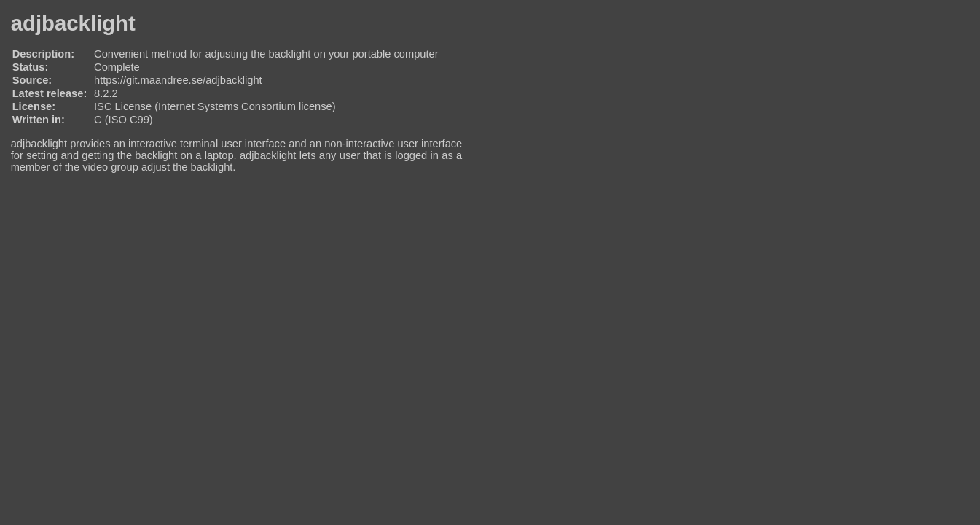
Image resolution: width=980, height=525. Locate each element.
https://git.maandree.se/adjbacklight (178, 80)
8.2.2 (106, 93)
